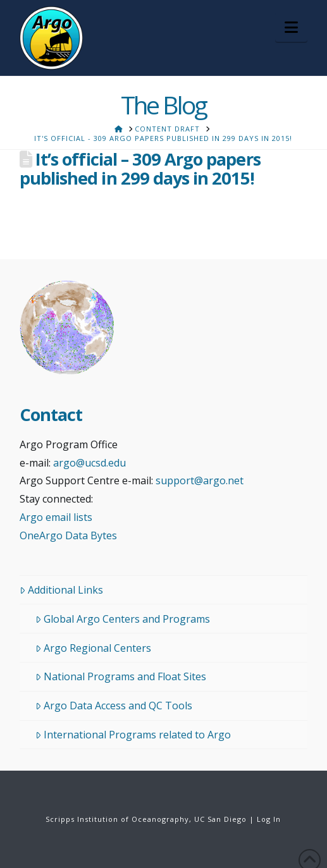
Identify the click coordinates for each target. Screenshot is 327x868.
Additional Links (61, 590)
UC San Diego (220, 819)
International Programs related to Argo (133, 735)
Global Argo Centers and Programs (123, 619)
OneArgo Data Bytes (68, 535)
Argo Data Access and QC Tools (114, 706)
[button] (291, 27)
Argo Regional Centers (93, 648)
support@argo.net (200, 480)
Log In (269, 819)
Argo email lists (56, 517)
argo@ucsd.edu (89, 463)
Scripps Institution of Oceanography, (119, 819)
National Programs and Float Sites (121, 676)
